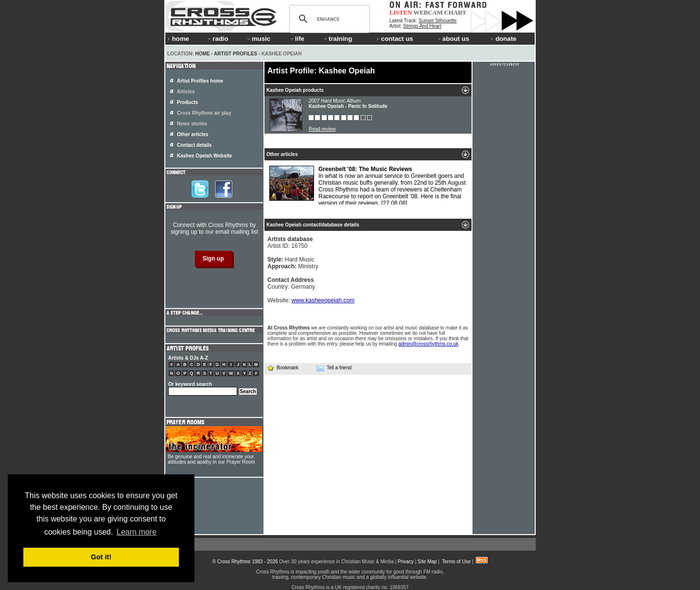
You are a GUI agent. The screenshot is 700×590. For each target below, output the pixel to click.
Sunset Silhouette (437, 21)
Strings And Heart (422, 26)
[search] (328, 19)
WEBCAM (428, 12)
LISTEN (401, 12)
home (178, 39)
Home (203, 54)
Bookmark (283, 368)
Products (187, 102)
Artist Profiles (236, 54)
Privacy (406, 562)
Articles (186, 92)
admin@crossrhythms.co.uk (428, 344)
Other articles (192, 134)
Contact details (194, 145)
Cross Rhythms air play (204, 113)
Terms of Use (456, 562)
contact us (395, 39)
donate (504, 39)
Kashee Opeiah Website (204, 156)
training (337, 39)
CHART (455, 12)
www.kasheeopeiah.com (323, 300)
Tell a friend (334, 368)
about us (453, 39)
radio (217, 39)
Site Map (427, 562)
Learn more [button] (137, 532)
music (258, 39)
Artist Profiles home (200, 81)
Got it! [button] (101, 557)
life (297, 39)
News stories (192, 124)
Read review (322, 129)
